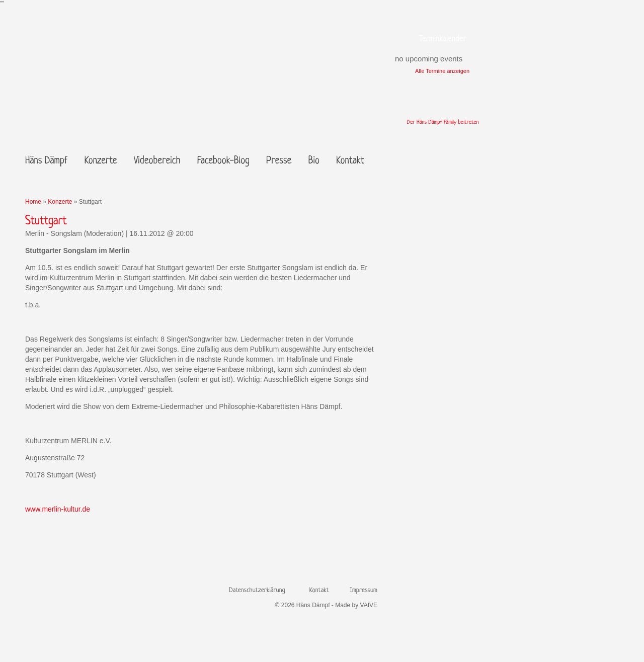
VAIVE (369, 605)
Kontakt (350, 161)
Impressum (364, 590)
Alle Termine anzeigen (442, 71)
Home (33, 202)
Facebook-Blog (223, 161)
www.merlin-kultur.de (58, 509)
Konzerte (101, 161)
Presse (279, 161)
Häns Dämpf (46, 161)
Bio (314, 161)
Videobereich (157, 161)
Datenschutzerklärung (257, 590)
